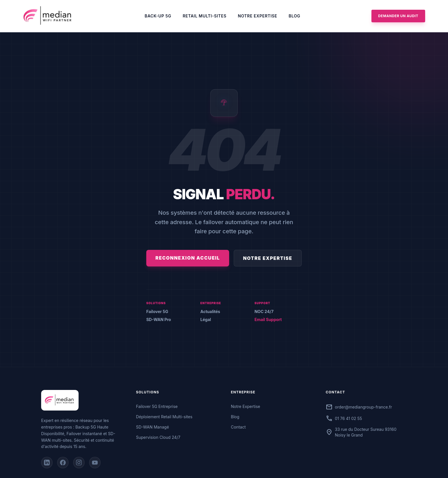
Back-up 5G (158, 16)
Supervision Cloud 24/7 (158, 437)
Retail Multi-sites (205, 16)
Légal (206, 319)
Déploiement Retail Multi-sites (164, 417)
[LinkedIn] (47, 463)
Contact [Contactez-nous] (238, 427)
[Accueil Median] (48, 16)
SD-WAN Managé (152, 427)
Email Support (268, 319)
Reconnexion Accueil (188, 258)
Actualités (210, 311)
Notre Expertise (258, 16)
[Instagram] (79, 463)
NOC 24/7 (264, 311)
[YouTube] (95, 463)
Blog (294, 16)
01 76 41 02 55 (348, 418)
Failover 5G (157, 311)
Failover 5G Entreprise (157, 406)
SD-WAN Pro (159, 319)
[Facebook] (63, 463)
